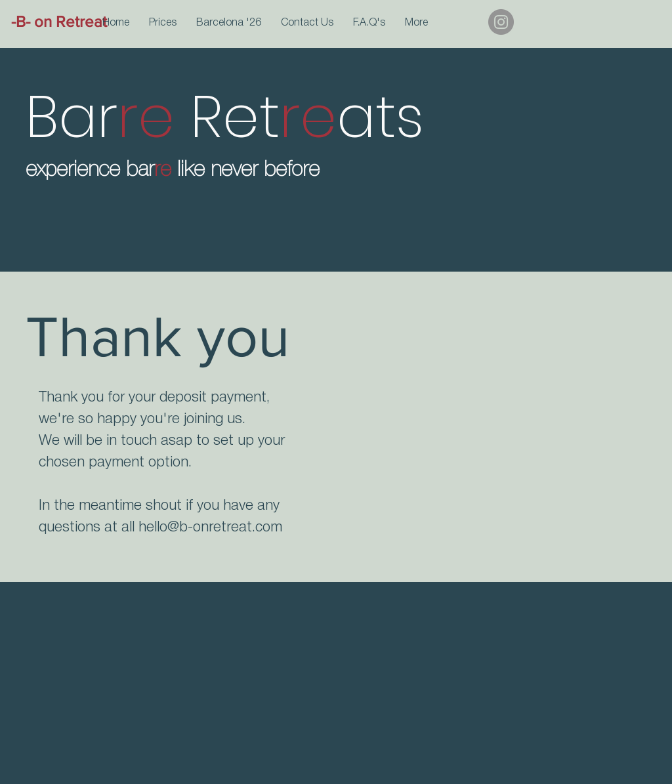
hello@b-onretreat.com (210, 527)
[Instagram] (501, 22)
